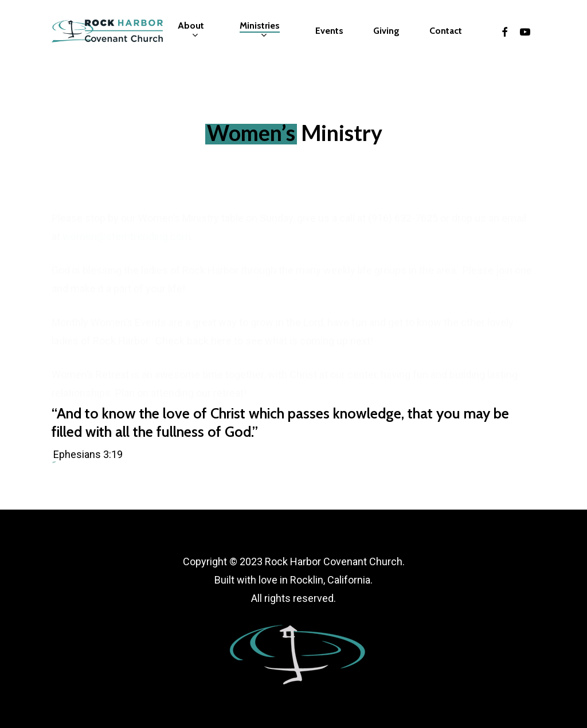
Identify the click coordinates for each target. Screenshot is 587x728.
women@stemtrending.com (127, 228)
